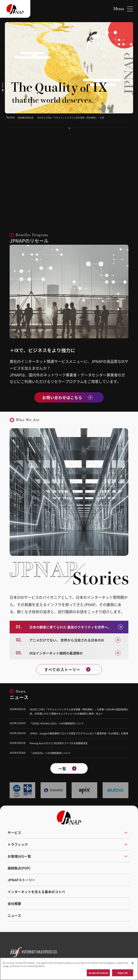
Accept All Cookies (98, 974)
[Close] (133, 964)
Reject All (123, 974)
